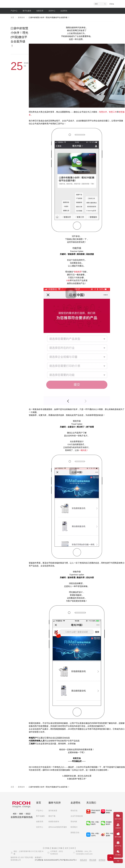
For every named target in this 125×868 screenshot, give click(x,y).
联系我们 (74, 827)
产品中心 (40, 811)
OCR (72, 848)
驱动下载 (52, 816)
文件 (66, 848)
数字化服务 (41, 816)
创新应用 (40, 822)
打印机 (47, 848)
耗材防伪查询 (54, 822)
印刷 (61, 848)
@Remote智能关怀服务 (58, 827)
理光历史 (74, 811)
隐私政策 (83, 860)
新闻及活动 (75, 833)
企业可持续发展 (77, 816)
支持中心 (40, 827)
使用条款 (102, 860)
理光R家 (74, 822)
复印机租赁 (53, 811)
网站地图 (93, 860)
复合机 (54, 848)
